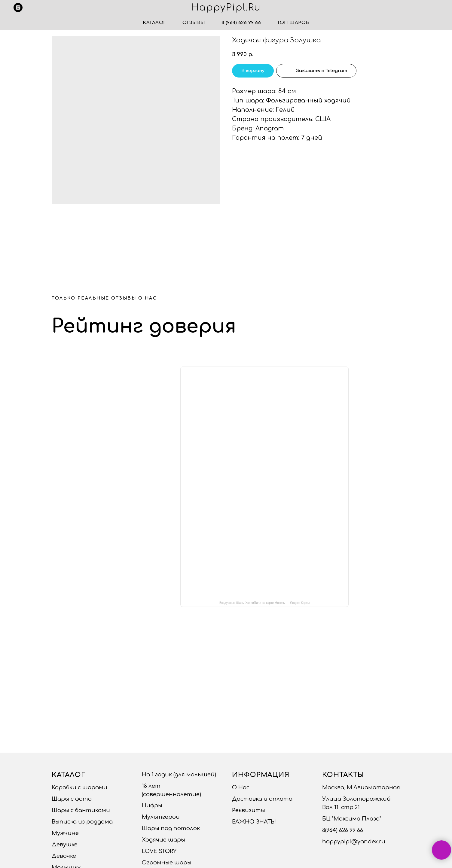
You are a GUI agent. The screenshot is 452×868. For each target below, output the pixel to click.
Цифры (152, 806)
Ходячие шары (163, 840)
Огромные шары (167, 863)
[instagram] (18, 8)
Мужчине (65, 833)
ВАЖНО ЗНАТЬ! (254, 822)
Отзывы (194, 23)
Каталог (154, 23)
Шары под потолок (171, 828)
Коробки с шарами (79, 787)
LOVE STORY (159, 851)
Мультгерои (161, 817)
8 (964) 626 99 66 (241, 23)
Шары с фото (72, 799)
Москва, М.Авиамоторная (361, 787)
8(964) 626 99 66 (343, 830)
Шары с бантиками (81, 810)
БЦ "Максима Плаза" (352, 819)
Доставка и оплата (262, 799)
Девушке (65, 845)
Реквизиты (249, 810)
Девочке (64, 856)
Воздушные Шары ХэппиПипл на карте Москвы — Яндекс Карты (264, 603)
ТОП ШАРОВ (293, 23)
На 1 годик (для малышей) (179, 775)
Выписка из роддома (82, 822)
